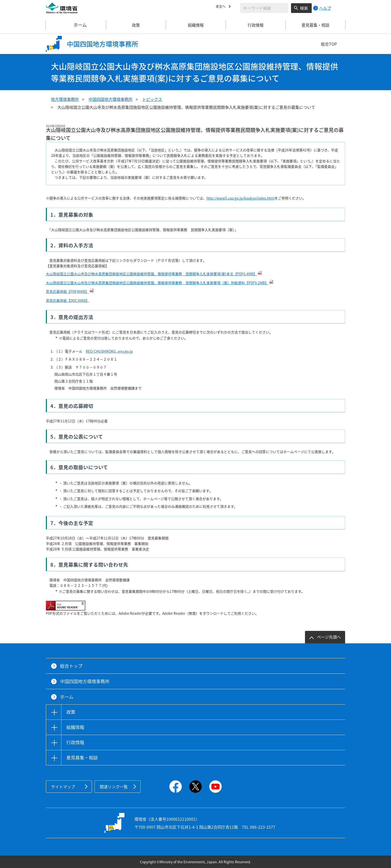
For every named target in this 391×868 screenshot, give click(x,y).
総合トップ (71, 666)
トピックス (152, 99)
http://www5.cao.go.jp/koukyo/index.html (241, 198)
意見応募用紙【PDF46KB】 (67, 291)
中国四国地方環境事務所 (110, 99)
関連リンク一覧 (114, 787)
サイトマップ (63, 787)
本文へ (222, 7)
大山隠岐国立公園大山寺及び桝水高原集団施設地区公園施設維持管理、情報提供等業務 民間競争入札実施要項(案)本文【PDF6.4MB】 (151, 274)
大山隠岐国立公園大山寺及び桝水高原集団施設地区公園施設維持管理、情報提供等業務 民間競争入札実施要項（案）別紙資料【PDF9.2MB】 (157, 283)
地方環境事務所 (65, 99)
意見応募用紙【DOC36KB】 (68, 300)
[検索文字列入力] (264, 8)
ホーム (76, 25)
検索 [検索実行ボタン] (304, 8)
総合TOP (329, 44)
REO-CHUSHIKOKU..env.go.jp (109, 351)
